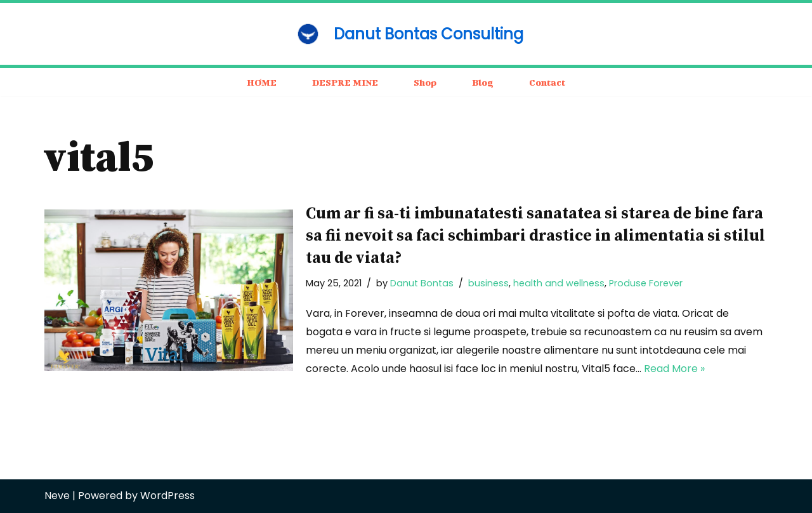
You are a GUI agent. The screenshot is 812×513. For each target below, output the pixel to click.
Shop (425, 82)
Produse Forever (646, 283)
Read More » (674, 369)
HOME (262, 82)
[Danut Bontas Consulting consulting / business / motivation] (406, 34)
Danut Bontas (422, 283)
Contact (547, 82)
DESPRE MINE (345, 82)
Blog (483, 82)
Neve (57, 496)
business (488, 283)
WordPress (167, 496)
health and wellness (559, 283)
